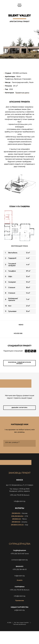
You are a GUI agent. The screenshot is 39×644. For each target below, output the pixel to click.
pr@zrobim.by (20, 610)
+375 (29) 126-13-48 (17, 554)
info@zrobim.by (20, 501)
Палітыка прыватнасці (19, 624)
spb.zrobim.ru (17, 516)
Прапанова (19, 601)
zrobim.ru (16, 513)
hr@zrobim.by (20, 576)
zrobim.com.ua (17, 525)
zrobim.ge (16, 519)
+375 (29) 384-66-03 (19, 569)
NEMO (21, 325)
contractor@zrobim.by (19, 560)
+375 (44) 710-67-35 (17, 495)
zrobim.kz (16, 522)
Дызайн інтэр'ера (20, 408)
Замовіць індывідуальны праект (20, 363)
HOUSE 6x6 (18, 333)
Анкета (19, 580)
